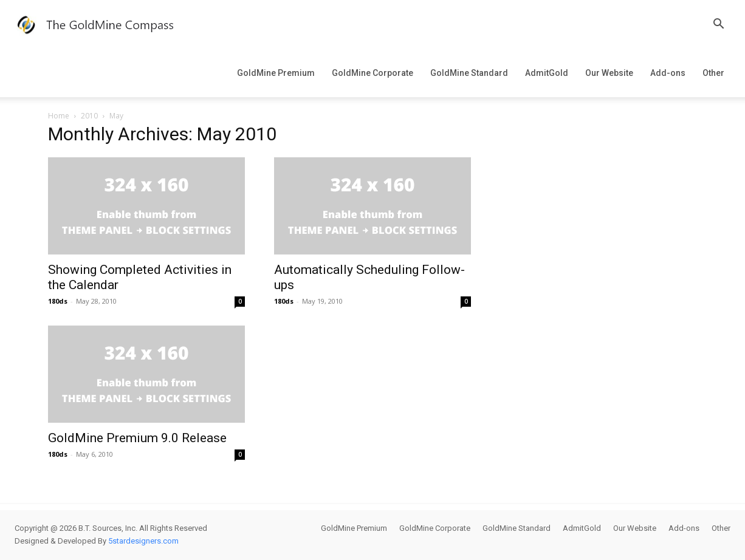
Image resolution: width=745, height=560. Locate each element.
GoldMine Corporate (372, 73)
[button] (718, 25)
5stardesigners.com (143, 541)
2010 (89, 116)
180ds (58, 301)
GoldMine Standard (469, 73)
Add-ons (668, 73)
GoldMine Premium (276, 73)
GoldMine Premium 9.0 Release (137, 438)
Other (713, 73)
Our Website (609, 73)
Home (59, 116)
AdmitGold (547, 73)
